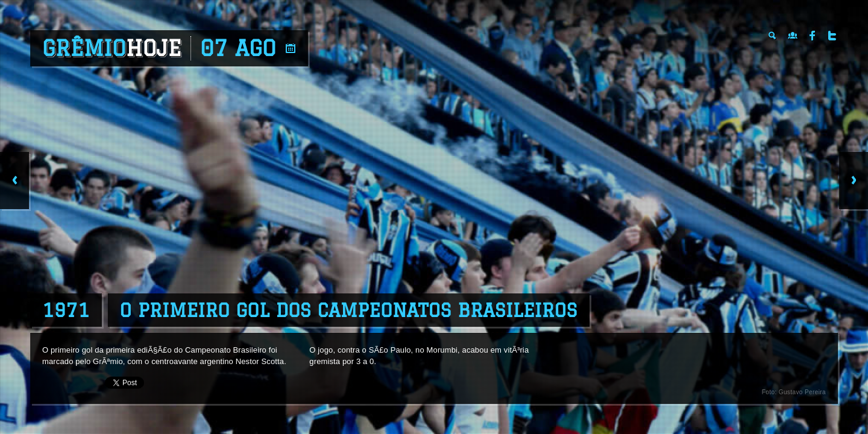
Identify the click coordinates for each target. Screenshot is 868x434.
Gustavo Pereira (802, 392)
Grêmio (112, 48)
